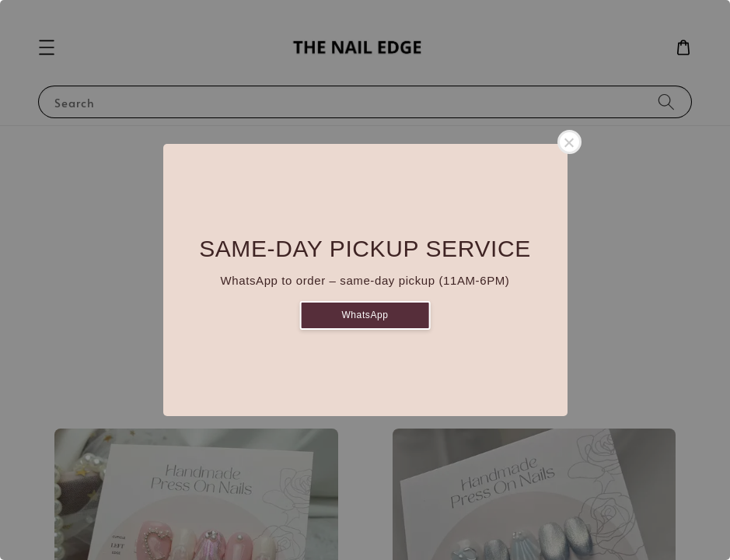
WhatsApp (365, 315)
